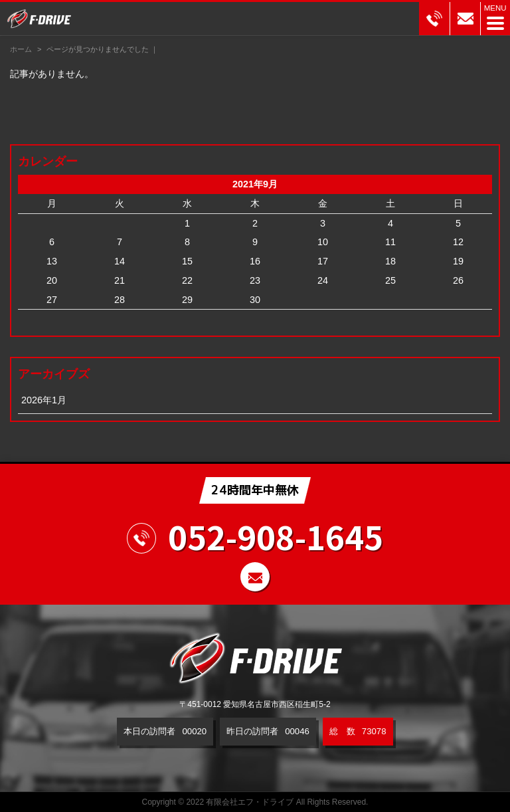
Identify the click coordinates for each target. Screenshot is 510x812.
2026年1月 (44, 400)
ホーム (21, 49)
